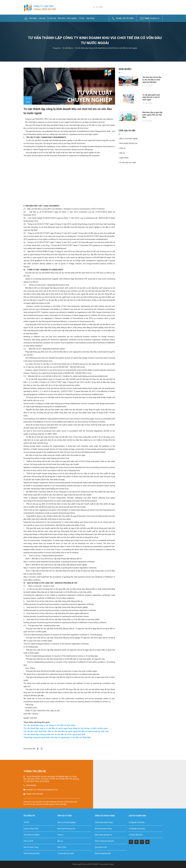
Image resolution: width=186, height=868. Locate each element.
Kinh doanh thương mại (128, 143)
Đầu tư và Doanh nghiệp (128, 139)
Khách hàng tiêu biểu (32, 853)
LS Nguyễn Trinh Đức (137, 822)
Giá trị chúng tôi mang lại (104, 841)
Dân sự (122, 153)
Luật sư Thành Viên (31, 829)
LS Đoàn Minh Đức (136, 835)
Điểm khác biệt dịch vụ (104, 835)
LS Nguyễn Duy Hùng (137, 829)
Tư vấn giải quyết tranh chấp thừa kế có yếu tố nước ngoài (151, 97)
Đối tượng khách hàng (103, 829)
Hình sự (122, 148)
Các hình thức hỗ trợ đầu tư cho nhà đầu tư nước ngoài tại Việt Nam (152, 80)
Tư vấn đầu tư (68, 48)
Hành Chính (124, 158)
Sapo (112, 864)
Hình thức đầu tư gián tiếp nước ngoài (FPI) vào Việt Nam (152, 115)
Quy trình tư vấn (101, 847)
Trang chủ (56, 48)
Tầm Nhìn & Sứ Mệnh (32, 835)
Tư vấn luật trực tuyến (127, 163)
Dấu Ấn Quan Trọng (31, 847)
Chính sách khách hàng (104, 822)
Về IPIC (26, 822)
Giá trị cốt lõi (28, 841)
